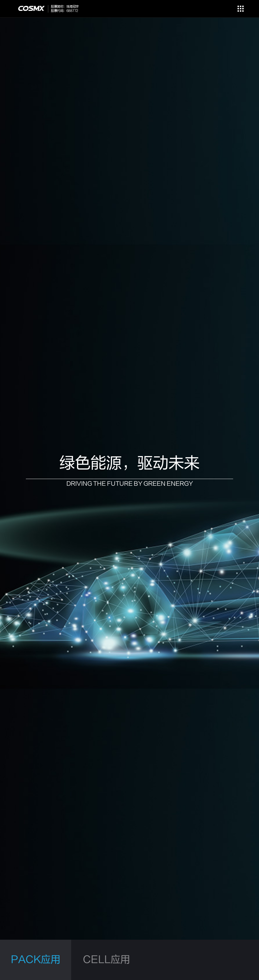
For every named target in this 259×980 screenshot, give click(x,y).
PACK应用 (36, 960)
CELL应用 (106, 960)
